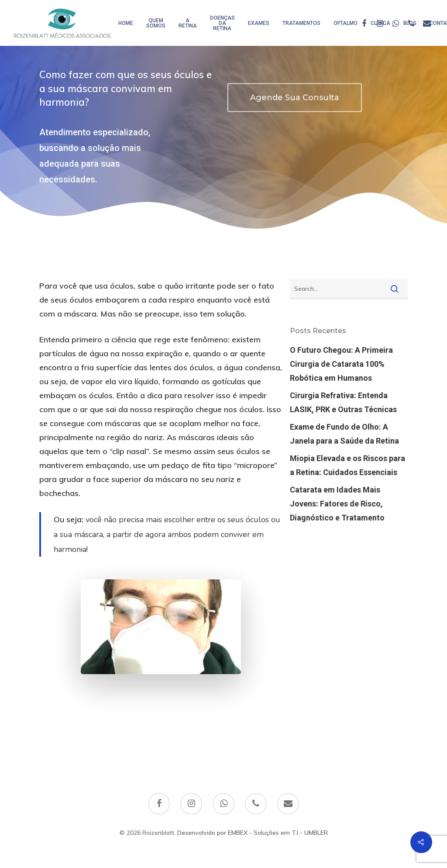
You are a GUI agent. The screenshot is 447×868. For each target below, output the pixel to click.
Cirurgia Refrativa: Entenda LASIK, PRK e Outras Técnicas (343, 402)
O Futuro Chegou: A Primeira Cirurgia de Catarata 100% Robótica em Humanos (341, 364)
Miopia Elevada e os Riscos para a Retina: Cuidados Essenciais (347, 465)
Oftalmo (346, 23)
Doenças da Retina (222, 23)
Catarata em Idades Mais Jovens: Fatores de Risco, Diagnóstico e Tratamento (337, 504)
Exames (259, 23)
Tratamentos (301, 23)
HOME (126, 23)
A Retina (188, 23)
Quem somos (156, 23)
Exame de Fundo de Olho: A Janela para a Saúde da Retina (344, 434)
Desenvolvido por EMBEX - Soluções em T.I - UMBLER (253, 833)
